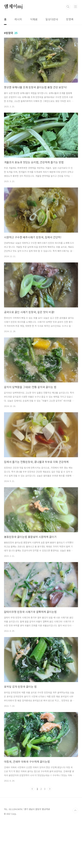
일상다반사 (52, 19)
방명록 (70, 19)
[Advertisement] (41, 48)
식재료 (34, 19)
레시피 (18, 19)
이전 (32, 836)
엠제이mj (13, 7)
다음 (50, 836)
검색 (68, 7)
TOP (75, 857)
